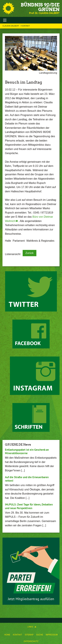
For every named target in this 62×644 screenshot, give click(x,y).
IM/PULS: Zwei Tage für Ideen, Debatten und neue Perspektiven (29, 506)
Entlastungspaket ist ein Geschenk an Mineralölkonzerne (27, 451)
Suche (40, 635)
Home (7, 635)
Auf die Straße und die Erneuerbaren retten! (27, 479)
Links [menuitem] (30, 627)
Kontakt (18, 635)
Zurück (30, 253)
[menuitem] (7, 634)
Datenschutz (31, 641)
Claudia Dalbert (11, 26)
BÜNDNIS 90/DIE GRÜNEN (40, 7)
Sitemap (29, 635)
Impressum (52, 635)
